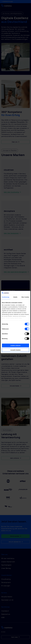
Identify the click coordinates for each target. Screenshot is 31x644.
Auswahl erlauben (15, 350)
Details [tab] (15, 297)
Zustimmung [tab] (6, 297)
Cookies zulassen (15, 345)
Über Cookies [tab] (25, 297)
